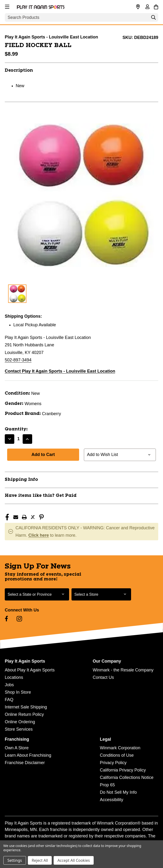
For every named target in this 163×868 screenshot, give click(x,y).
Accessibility (112, 800)
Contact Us (103, 677)
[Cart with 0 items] (156, 6)
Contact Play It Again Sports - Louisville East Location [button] (60, 371)
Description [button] (19, 70)
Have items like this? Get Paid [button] (41, 496)
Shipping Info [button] (21, 480)
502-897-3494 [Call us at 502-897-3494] (18, 360)
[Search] (153, 19)
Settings (15, 860)
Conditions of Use (117, 755)
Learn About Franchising (28, 755)
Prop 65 (107, 785)
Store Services (19, 729)
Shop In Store (18, 692)
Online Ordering (20, 722)
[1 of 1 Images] (17, 294)
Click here (39, 535)
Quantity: (16, 429)
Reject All (40, 860)
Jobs (9, 685)
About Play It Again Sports (30, 670)
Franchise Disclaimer (25, 763)
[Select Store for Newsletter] (101, 594)
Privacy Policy (113, 763)
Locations (14, 677)
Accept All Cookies (74, 860)
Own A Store (17, 748)
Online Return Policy (24, 714)
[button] (7, 6)
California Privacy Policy (123, 770)
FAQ (9, 700)
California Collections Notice (127, 777)
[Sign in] (147, 7)
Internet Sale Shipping (26, 707)
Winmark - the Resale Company (123, 670)
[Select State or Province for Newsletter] (37, 594)
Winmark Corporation (120, 748)
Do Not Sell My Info (118, 792)
